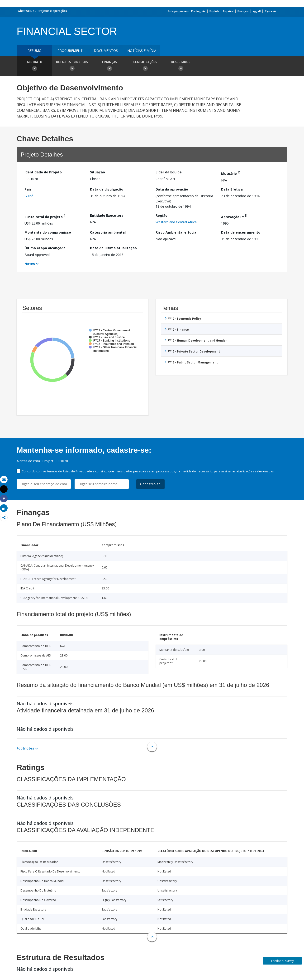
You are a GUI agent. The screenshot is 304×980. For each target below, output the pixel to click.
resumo (35, 51)
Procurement (70, 51)
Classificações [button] (145, 66)
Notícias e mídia (142, 51)
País (28, 189)
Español (228, 11)
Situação (97, 172)
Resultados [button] (181, 66)
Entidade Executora (107, 215)
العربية (257, 11)
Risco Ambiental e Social (176, 232)
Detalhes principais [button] (72, 66)
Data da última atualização (113, 248)
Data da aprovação (172, 189)
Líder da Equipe (169, 172)
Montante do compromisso (48, 232)
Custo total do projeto (45, 216)
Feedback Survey (283, 961)
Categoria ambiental (108, 232)
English (214, 11)
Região (161, 215)
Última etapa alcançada (45, 248)
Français (243, 11)
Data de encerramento (241, 232)
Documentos (106, 51)
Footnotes (25, 748)
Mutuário (230, 173)
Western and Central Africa (176, 222)
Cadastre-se (150, 484)
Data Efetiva (232, 189)
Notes (30, 264)
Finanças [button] (109, 66)
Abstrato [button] (34, 66)
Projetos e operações (52, 11)
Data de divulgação (107, 189)
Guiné (29, 196)
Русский (270, 11)
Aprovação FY (234, 216)
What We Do (26, 11)
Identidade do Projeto (43, 172)
